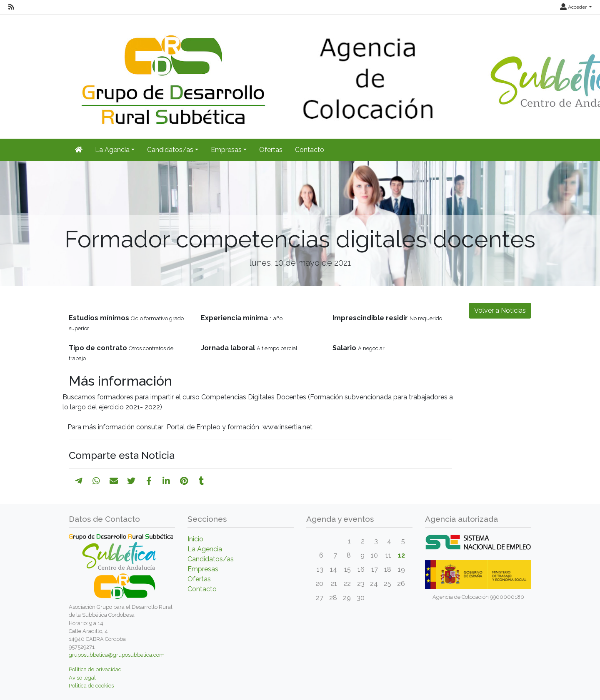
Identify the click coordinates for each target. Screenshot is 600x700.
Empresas (203, 569)
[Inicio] (79, 150)
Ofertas (271, 150)
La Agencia (205, 549)
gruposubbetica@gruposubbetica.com (117, 655)
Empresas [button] (226, 150)
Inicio (195, 539)
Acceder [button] (574, 7)
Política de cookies (91, 686)
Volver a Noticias (500, 310)
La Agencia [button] (112, 150)
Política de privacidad (95, 669)
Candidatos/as (211, 559)
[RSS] (11, 7)
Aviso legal (82, 678)
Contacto (310, 150)
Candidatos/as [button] (170, 150)
